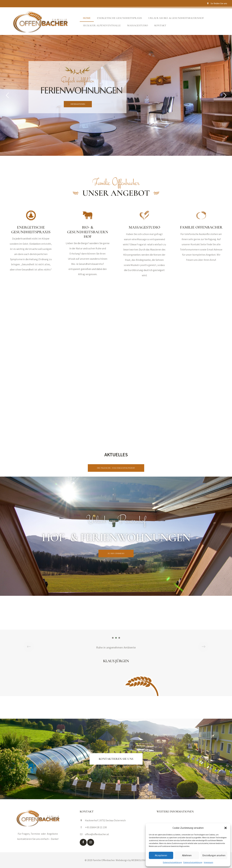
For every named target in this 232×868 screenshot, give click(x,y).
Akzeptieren (161, 855)
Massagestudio (138, 25)
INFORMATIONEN (78, 104)
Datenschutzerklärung (172, 862)
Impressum (208, 862)
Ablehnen (187, 855)
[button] (226, 828)
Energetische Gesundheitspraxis (119, 18)
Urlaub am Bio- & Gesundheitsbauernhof (176, 18)
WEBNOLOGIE (139, 860)
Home (87, 18)
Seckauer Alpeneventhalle (102, 25)
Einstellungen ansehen (214, 855)
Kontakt (160, 25)
